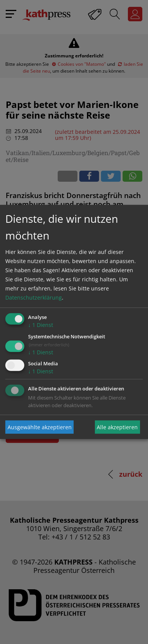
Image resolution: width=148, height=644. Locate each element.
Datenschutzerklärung (34, 297)
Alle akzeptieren (117, 427)
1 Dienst (41, 325)
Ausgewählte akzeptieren (40, 427)
